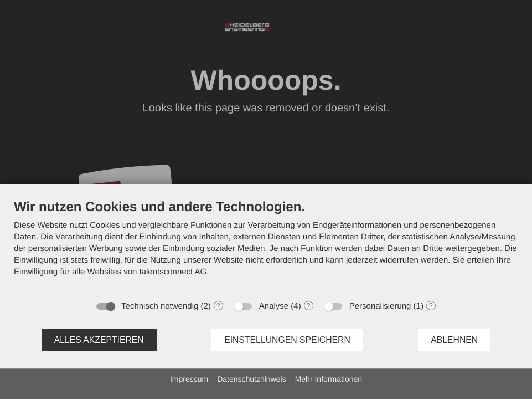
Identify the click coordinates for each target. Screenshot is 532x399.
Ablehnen (454, 340)
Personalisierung (380, 306)
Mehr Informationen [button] (329, 379)
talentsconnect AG (173, 272)
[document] (266, 246)
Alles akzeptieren (99, 340)
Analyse (274, 306)
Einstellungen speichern (287, 340)
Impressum (189, 379)
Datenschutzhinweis (252, 379)
